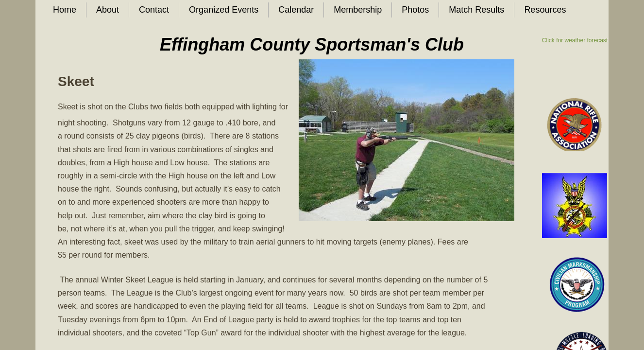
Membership (358, 10)
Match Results (476, 10)
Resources (545, 10)
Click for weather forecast (575, 40)
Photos (415, 10)
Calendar (296, 10)
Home (65, 10)
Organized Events (224, 10)
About (108, 10)
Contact (154, 10)
